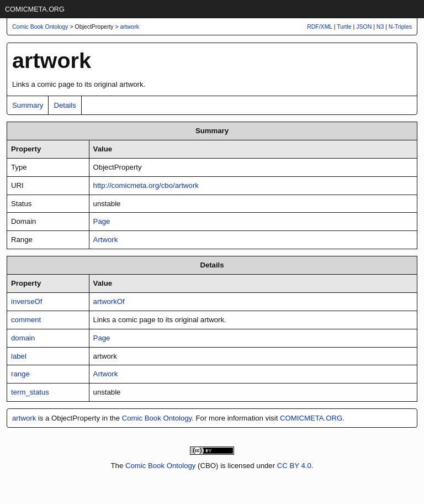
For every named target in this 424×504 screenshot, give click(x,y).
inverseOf (26, 301)
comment (26, 320)
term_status (30, 392)
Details (65, 105)
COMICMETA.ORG (35, 9)
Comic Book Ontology (157, 418)
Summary (28, 105)
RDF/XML (320, 27)
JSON (364, 27)
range (20, 374)
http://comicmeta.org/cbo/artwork (146, 185)
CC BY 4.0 (294, 466)
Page (102, 221)
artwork (130, 27)
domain (23, 338)
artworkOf (109, 301)
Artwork (106, 240)
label (19, 356)
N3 (380, 27)
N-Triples (400, 27)
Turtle (344, 27)
